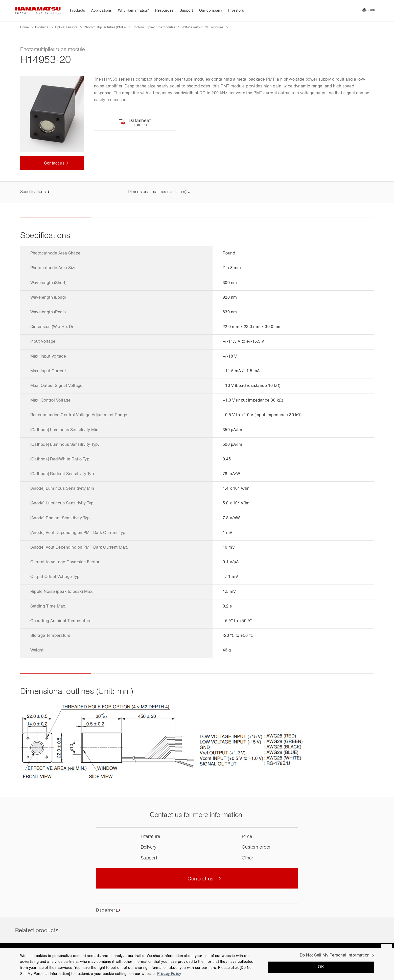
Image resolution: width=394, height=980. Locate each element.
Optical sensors (66, 28)
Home (24, 28)
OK (321, 967)
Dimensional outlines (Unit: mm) (157, 192)
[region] (197, 964)
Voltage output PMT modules (202, 28)
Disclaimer (106, 911)
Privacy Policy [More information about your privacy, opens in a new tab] (169, 974)
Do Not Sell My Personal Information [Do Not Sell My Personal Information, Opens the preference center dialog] (335, 955)
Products (42, 28)
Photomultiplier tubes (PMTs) (105, 28)
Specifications (33, 192)
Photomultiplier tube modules (154, 28)
